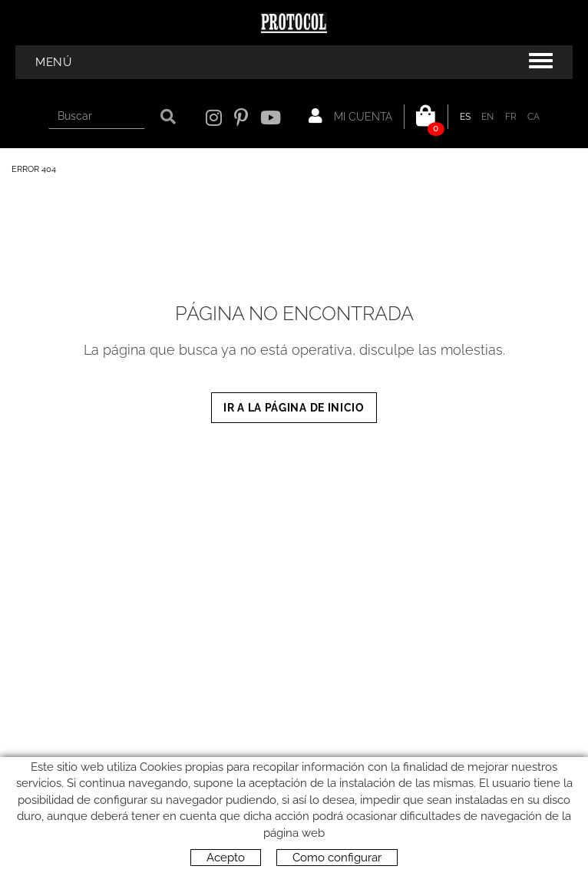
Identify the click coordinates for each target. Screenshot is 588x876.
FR (511, 117)
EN (488, 117)
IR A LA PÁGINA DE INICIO (294, 408)
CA (534, 117)
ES (466, 117)
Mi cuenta (350, 116)
